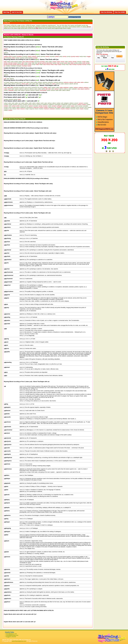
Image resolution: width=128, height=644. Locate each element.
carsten (68, 106)
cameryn (11, 99)
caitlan (26, 103)
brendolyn (37, 62)
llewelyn (31, 58)
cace (26, 88)
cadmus (66, 89)
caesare (53, 90)
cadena (17, 89)
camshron (39, 105)
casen (76, 106)
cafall (57, 90)
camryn (15, 99)
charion (36, 109)
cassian (80, 106)
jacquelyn (52, 56)
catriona (58, 84)
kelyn (85, 56)
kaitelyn (6, 53)
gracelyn (43, 56)
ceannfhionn (30, 107)
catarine (21, 82)
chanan (14, 109)
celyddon (68, 107)
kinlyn (67, 64)
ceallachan (23, 107)
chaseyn (86, 109)
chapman (32, 109)
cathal (32, 82)
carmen (26, 106)
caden (13, 89)
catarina (16, 82)
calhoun (50, 103)
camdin (10, 105)
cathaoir (40, 82)
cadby (57, 88)
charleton (58, 109)
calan (46, 103)
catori (44, 84)
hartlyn (54, 63)
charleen (41, 109)
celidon (63, 107)
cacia (41, 88)
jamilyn (76, 63)
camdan (86, 103)
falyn (36, 63)
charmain (73, 109)
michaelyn (9, 58)
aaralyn (16, 62)
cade (90, 88)
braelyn (14, 56)
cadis (53, 89)
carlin (10, 106)
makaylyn (19, 66)
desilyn (19, 63)
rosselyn (22, 58)
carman (22, 106)
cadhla (43, 89)
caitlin (30, 103)
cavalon (6, 107)
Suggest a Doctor (11, 637)
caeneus (27, 90)
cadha (39, 89)
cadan (49, 88)
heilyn (9, 62)
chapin (27, 109)
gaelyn (39, 56)
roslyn (12, 62)
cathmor (13, 84)
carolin (50, 106)
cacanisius (22, 88)
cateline (6, 75)
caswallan (85, 106)
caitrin (42, 103)
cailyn (47, 62)
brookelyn (25, 56)
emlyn (26, 63)
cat (5, 82)
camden (6, 105)
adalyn (20, 62)
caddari (71, 88)
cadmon (61, 89)
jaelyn (61, 56)
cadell (9, 89)
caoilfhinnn (45, 105)
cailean (6, 103)
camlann (25, 105)
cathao (36, 82)
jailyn (69, 63)
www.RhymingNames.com (19, 641)
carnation (36, 106)
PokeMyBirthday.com (12, 635)
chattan (6, 110)
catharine (45, 82)
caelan (16, 90)
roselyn (17, 58)
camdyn (6, 99)
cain (20, 103)
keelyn (81, 56)
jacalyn (62, 63)
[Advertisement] (28, 114)
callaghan (66, 103)
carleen (88, 105)
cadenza (31, 89)
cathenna (61, 82)
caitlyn (50, 62)
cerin (86, 107)
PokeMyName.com (11, 634)
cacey (29, 88)
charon (78, 109)
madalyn (8, 66)
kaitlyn (41, 64)
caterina (12, 79)
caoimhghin (58, 105)
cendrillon (73, 107)
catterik (71, 84)
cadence (21, 89)
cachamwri (34, 88)
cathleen (86, 82)
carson (64, 106)
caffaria (68, 90)
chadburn (6, 109)
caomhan (74, 105)
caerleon (33, 90)
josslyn (34, 64)
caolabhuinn (64, 105)
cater (8, 79)
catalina (12, 82)
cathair (28, 82)
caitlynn (38, 103)
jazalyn (80, 63)
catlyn (66, 62)
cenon (78, 107)
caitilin (23, 103)
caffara (64, 90)
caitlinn (34, 103)
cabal (5, 88)
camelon (15, 105)
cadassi (53, 88)
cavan (10, 107)
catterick (66, 84)
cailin (13, 103)
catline (40, 84)
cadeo (36, 89)
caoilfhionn (51, 105)
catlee (33, 84)
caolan (70, 105)
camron (34, 105)
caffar (60, 90)
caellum (23, 90)
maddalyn (13, 66)
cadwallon (74, 89)
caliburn (54, 103)
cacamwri (16, 88)
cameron (20, 105)
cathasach (50, 82)
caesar (49, 90)
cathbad (56, 82)
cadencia (26, 89)
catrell (47, 84)
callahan (71, 103)
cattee (62, 84)
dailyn (88, 62)
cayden (14, 107)
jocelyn (69, 56)
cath (25, 82)
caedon (6, 90)
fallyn (33, 63)
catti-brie (76, 84)
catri (50, 84)
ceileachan (51, 107)
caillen (16, 103)
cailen (10, 103)
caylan (18, 107)
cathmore (18, 84)
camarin (76, 103)
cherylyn (79, 62)
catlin (37, 84)
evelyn (26, 58)
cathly (9, 84)
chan (11, 109)
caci (38, 88)
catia (30, 84)
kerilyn (64, 64)
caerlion (37, 90)
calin (62, 103)
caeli (19, 90)
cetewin (89, 107)
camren (30, 105)
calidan (59, 103)
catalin (8, 82)
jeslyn (26, 64)
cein (55, 107)
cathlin (6, 84)
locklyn (89, 64)
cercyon (82, 107)
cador (70, 89)
